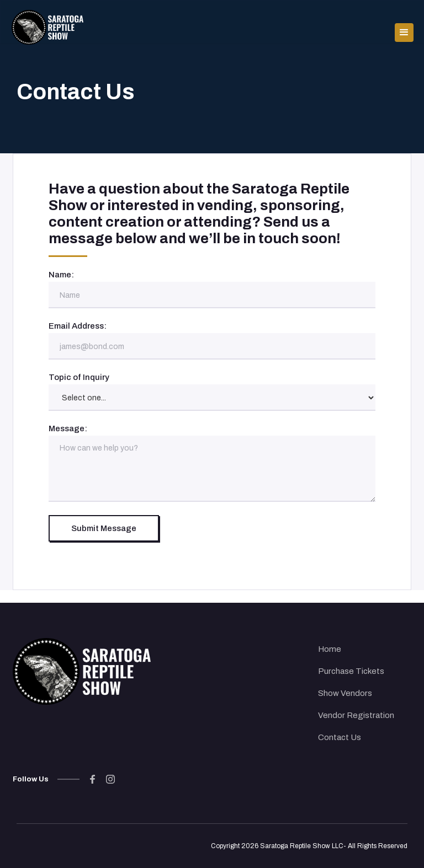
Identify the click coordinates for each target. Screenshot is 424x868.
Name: (61, 275)
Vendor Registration (356, 715)
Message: (68, 428)
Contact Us (340, 737)
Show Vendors (345, 693)
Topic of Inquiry (79, 377)
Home (330, 649)
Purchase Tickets (351, 671)
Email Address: (78, 326)
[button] (404, 26)
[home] (47, 26)
